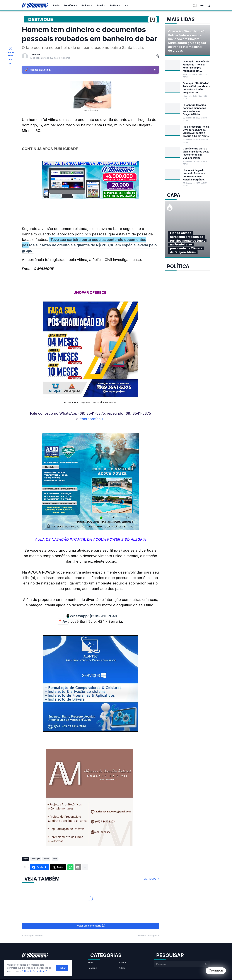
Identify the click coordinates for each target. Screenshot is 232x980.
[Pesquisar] (207, 5)
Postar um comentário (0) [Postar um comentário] (91, 926)
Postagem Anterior (33, 936)
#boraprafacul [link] (92, 419)
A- (11, 63)
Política (86, 5)
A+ (10, 59)
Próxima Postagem (148, 936)
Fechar (62, 968)
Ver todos (150, 879)
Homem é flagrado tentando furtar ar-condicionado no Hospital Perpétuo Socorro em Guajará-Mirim (195, 175)
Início (56, 5)
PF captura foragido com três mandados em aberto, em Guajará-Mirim (194, 110)
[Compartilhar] (156, 56)
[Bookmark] (152, 19)
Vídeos (122, 968)
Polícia (114, 5)
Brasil (100, 5)
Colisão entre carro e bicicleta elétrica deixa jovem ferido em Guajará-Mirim (196, 153)
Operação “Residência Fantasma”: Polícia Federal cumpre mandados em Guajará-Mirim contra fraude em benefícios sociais (196, 66)
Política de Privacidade (33, 971)
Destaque (41, 19)
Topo (55, 859)
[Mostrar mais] (85, 867)
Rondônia (69, 5)
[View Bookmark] (195, 6)
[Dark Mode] (200, 5)
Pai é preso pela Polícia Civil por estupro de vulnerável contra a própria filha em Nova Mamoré (196, 131)
